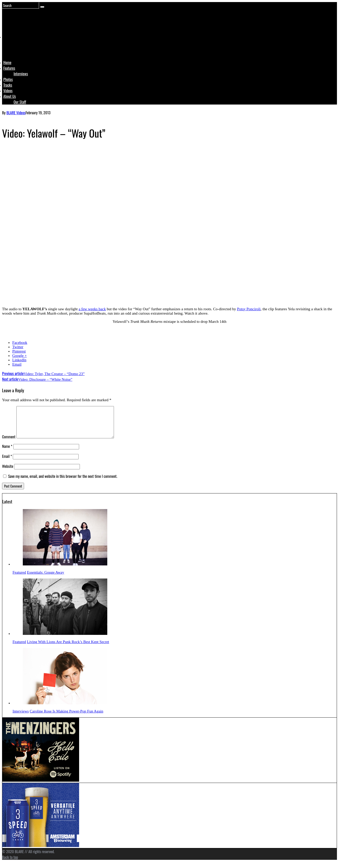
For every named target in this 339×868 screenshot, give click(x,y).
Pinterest (19, 351)
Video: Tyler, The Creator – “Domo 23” (43, 374)
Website (8, 472)
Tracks (8, 85)
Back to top (10, 863)
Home (7, 62)
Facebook (20, 343)
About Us (10, 96)
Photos (8, 79)
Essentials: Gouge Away (45, 578)
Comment (9, 443)
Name (7, 452)
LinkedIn (19, 360)
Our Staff (20, 102)
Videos (8, 90)
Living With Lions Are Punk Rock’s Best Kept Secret (68, 648)
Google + (19, 356)
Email (17, 364)
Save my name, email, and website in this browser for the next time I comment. (63, 482)
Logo (16, 47)
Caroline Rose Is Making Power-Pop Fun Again (66, 717)
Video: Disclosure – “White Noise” (37, 379)
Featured (19, 578)
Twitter (18, 347)
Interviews (21, 74)
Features (9, 68)
